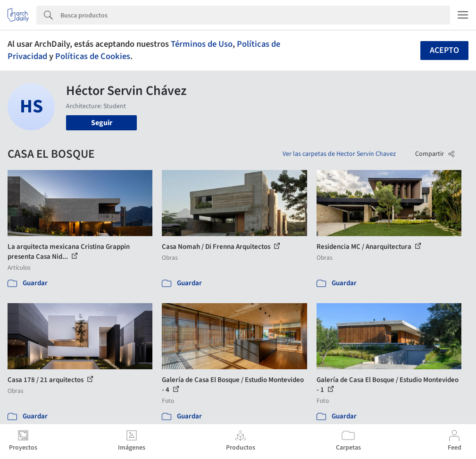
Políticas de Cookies (93, 56)
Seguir (102, 123)
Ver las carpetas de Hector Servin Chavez (339, 154)
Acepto (444, 50)
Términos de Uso (202, 44)
